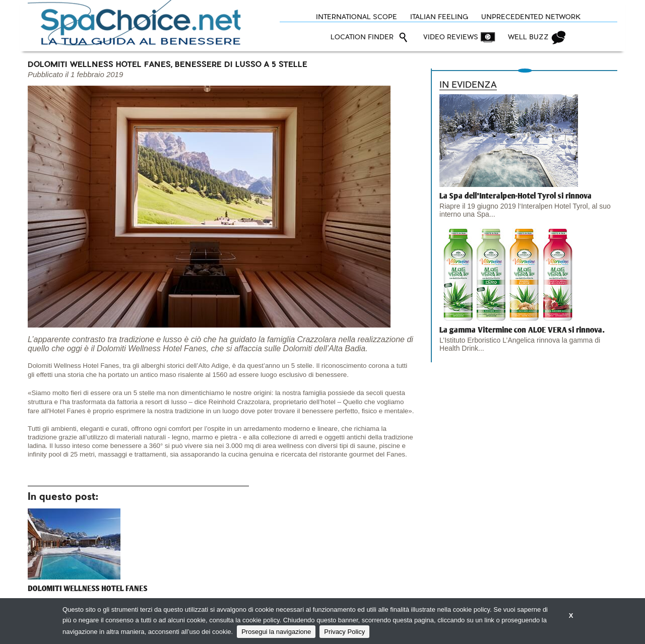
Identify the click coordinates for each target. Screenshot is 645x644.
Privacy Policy (344, 632)
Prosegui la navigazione (276, 632)
